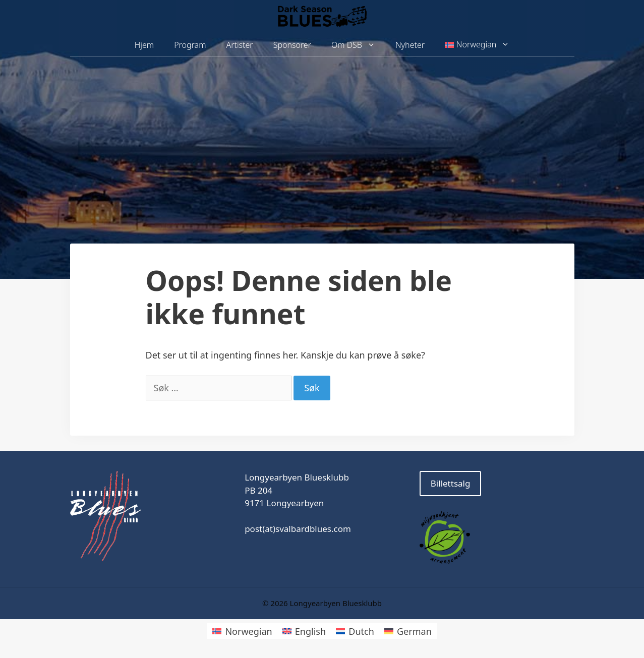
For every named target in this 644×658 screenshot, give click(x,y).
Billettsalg (451, 483)
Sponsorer (292, 45)
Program (190, 45)
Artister (239, 45)
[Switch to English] (304, 631)
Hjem (144, 45)
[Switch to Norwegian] (242, 631)
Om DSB (358, 45)
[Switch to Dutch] (355, 631)
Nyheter (410, 45)
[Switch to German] (408, 631)
